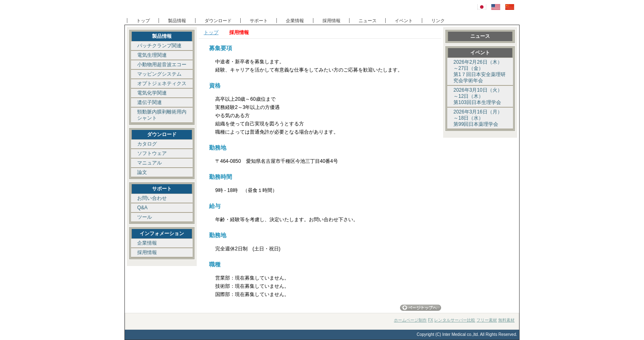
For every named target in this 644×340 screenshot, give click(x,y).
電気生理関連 (152, 55)
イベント (404, 21)
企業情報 (295, 21)
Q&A (142, 208)
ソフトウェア (152, 153)
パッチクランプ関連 (159, 46)
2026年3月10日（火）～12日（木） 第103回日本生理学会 (478, 96)
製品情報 (177, 21)
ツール (145, 217)
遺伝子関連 (149, 102)
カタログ (147, 144)
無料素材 (506, 320)
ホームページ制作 (410, 320)
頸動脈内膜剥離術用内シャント (162, 115)
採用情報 (331, 21)
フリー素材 (487, 320)
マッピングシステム (159, 74)
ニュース (368, 21)
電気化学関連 (152, 93)
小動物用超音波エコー (162, 65)
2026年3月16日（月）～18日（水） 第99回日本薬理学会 (478, 118)
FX (431, 320)
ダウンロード (218, 21)
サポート (259, 21)
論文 (142, 172)
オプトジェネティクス (162, 83)
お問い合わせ (152, 198)
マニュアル (149, 163)
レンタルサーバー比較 (455, 320)
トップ (143, 21)
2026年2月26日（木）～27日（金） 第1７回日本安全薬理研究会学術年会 (480, 71)
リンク (438, 21)
